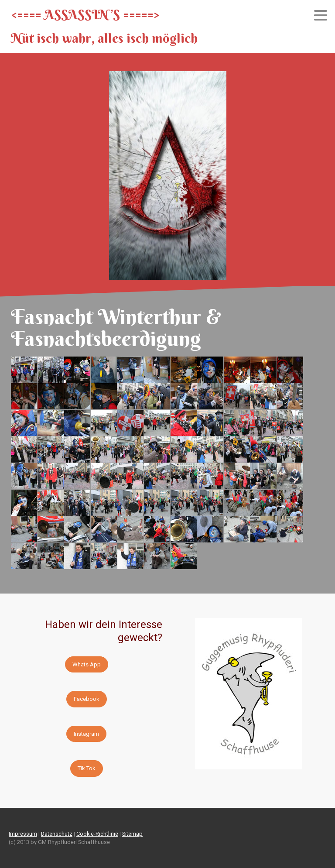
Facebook (87, 699)
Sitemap (132, 834)
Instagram (86, 734)
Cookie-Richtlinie (97, 834)
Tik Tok (87, 768)
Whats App (87, 664)
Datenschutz (57, 834)
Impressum (23, 834)
